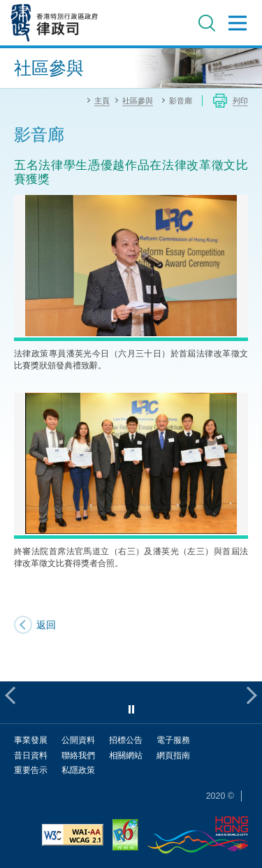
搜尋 (207, 23)
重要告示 (31, 770)
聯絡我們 (78, 755)
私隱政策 (78, 770)
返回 (46, 624)
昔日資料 (31, 755)
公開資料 (78, 740)
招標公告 (126, 740)
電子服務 (173, 740)
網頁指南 (173, 755)
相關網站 (126, 755)
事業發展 (31, 740)
